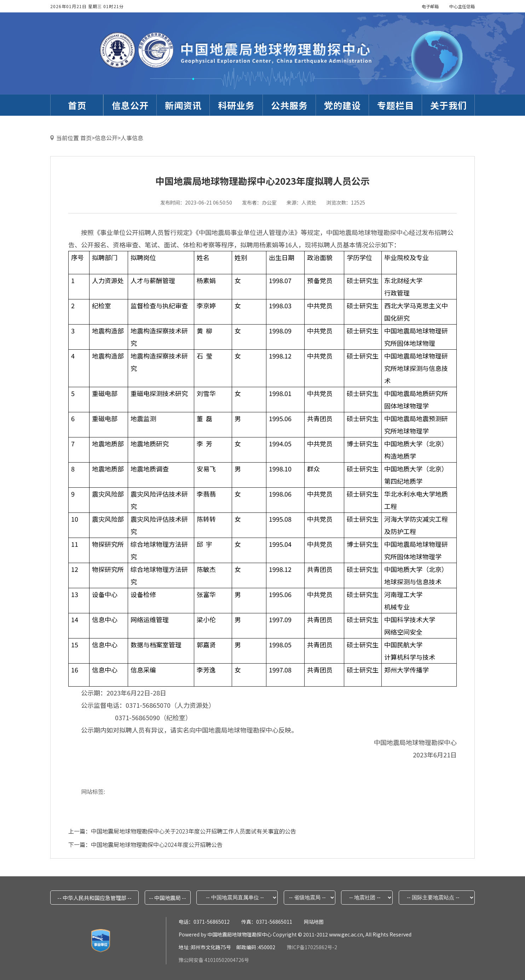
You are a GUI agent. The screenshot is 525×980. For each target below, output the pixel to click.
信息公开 (106, 138)
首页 (86, 138)
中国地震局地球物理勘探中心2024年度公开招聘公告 (157, 844)
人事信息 (132, 138)
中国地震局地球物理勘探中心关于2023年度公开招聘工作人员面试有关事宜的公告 (194, 831)
